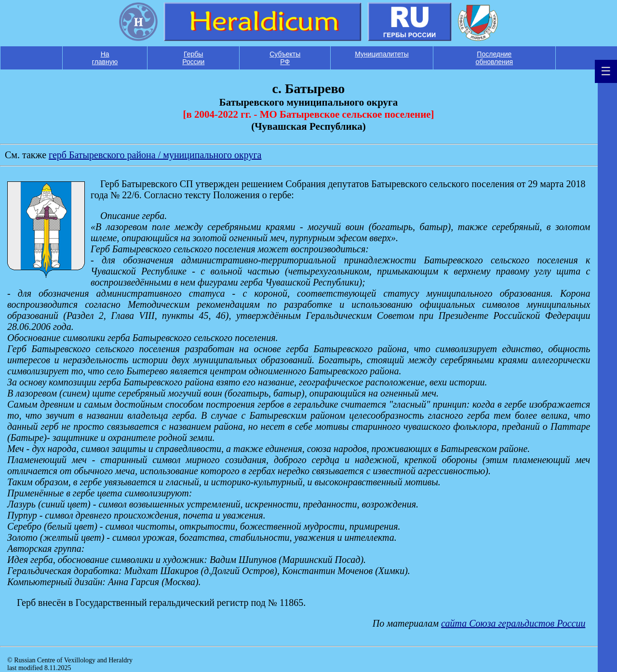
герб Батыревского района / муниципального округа (155, 155)
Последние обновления (495, 58)
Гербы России (193, 58)
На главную (105, 58)
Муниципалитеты (382, 54)
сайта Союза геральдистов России (513, 623)
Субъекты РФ (285, 58)
